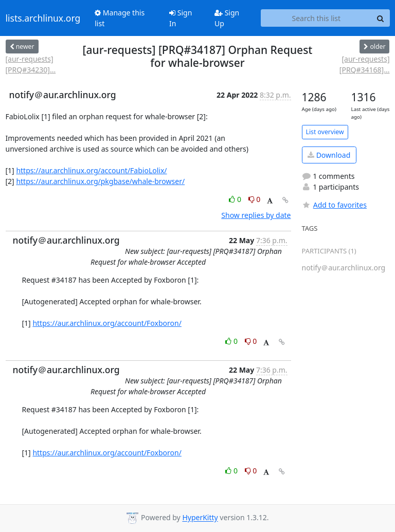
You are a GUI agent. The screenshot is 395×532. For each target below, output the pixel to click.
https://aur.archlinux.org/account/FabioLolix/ (91, 170)
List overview (325, 132)
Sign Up (227, 18)
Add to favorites (334, 205)
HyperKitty (200, 518)
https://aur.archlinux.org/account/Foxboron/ (107, 323)
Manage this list (120, 18)
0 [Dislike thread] (255, 199)
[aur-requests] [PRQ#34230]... (31, 64)
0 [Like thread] (236, 199)
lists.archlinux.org (43, 18)
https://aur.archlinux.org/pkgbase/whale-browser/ (100, 181)
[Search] (381, 18)
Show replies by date (256, 215)
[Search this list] (316, 18)
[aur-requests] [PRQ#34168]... (365, 64)
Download (329, 155)
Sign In (181, 18)
